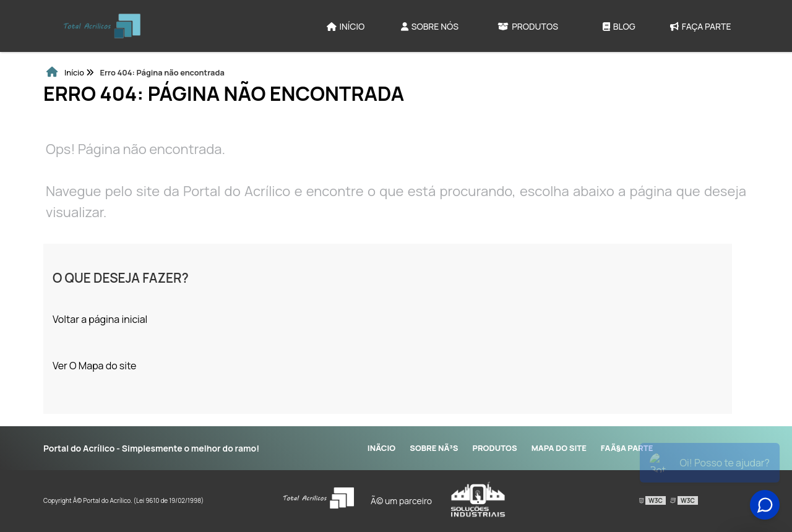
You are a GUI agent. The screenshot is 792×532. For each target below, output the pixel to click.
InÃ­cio (381, 448)
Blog (619, 26)
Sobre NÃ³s (434, 448)
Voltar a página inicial (100, 319)
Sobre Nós (430, 26)
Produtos (528, 26)
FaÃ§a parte (627, 448)
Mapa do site (559, 448)
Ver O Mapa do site (94, 366)
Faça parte (701, 26)
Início (346, 26)
